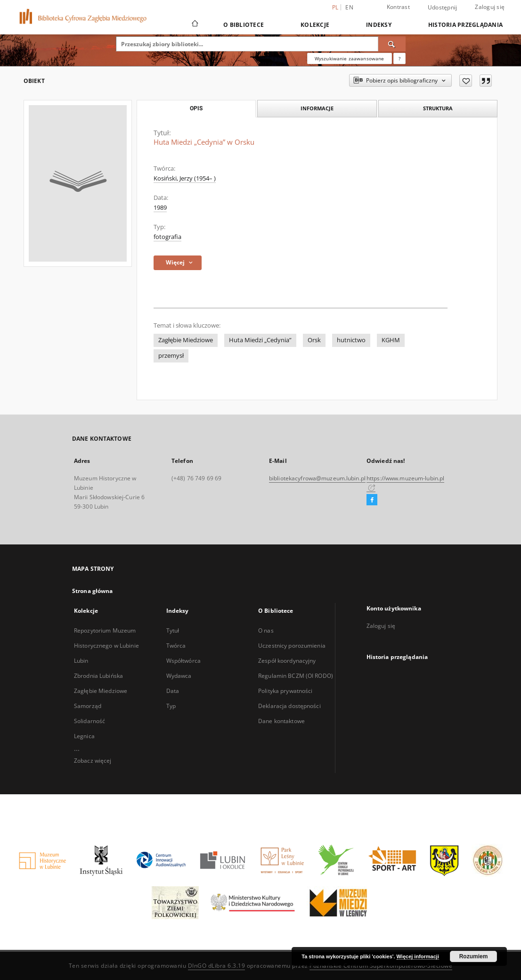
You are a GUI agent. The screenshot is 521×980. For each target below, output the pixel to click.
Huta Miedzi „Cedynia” (260, 340)
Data (173, 691)
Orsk (314, 340)
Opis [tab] (196, 108)
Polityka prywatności (285, 691)
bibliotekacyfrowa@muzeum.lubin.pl (317, 478)
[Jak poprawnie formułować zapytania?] (399, 58)
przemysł (171, 356)
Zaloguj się (490, 7)
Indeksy (379, 25)
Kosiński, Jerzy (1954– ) (185, 178)
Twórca (176, 646)
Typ (171, 706)
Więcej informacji (418, 956)
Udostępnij (443, 8)
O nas (266, 630)
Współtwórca (183, 661)
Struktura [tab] (438, 108)
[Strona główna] (194, 25)
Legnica (84, 736)
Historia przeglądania (465, 25)
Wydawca (179, 676)
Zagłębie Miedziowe (186, 340)
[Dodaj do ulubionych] (466, 81)
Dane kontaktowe (281, 721)
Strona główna (93, 591)
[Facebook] (372, 500)
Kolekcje (315, 25)
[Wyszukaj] (392, 44)
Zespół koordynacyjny (287, 661)
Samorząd (88, 706)
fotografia (167, 237)
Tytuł (173, 630)
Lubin (81, 661)
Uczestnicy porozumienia (292, 646)
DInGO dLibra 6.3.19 (217, 966)
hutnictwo (351, 340)
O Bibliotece (244, 25)
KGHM (391, 340)
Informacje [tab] (317, 108)
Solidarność (90, 721)
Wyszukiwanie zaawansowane (350, 58)
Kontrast (398, 7)
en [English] (349, 7)
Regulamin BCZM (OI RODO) (296, 676)
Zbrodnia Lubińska (98, 676)
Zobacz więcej (93, 761)
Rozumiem (474, 956)
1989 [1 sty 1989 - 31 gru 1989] (160, 208)
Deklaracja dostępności (289, 706)
